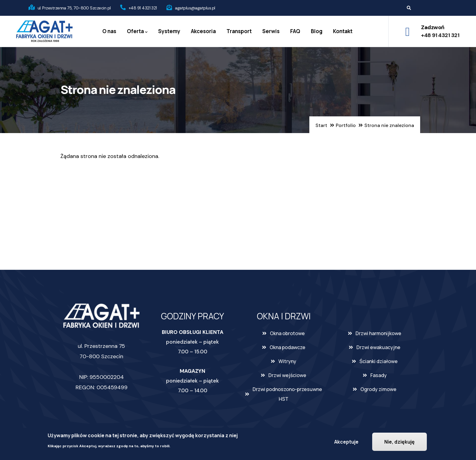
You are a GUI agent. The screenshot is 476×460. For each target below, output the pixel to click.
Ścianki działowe (379, 361)
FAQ (295, 31)
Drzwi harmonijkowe (378, 333)
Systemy (169, 31)
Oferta (137, 31)
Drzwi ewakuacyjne (378, 347)
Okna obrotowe (287, 333)
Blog (317, 31)
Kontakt (343, 31)
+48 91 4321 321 (143, 8)
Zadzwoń (433, 27)
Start (321, 125)
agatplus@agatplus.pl (195, 8)
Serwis (271, 31)
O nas (109, 31)
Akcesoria (203, 31)
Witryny (287, 361)
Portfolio (346, 125)
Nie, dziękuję (399, 442)
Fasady (379, 375)
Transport (239, 31)
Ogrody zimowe (378, 389)
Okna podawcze (287, 347)
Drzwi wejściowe (287, 375)
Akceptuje (346, 442)
